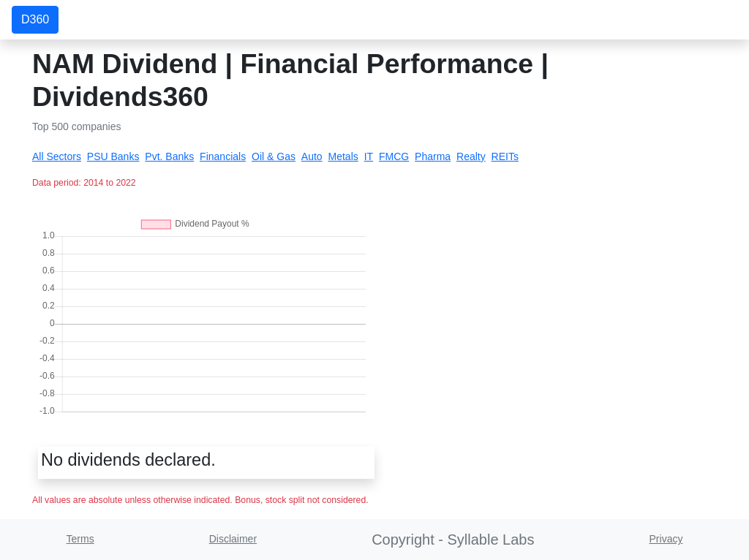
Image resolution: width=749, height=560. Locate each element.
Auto (312, 156)
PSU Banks (113, 156)
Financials (223, 156)
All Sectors (57, 156)
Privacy (666, 539)
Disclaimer (233, 539)
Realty (471, 156)
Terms (80, 539)
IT (369, 156)
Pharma (433, 156)
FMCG (394, 156)
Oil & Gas (274, 156)
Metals (343, 156)
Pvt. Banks (169, 156)
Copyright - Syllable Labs (453, 540)
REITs (505, 156)
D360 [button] (35, 19)
